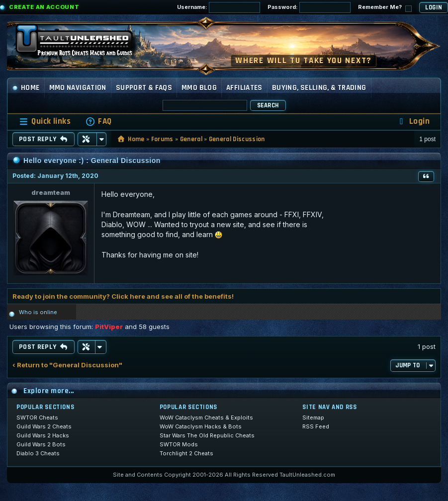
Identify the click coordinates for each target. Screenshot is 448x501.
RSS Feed (316, 426)
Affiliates (244, 88)
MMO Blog (199, 88)
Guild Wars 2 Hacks (43, 435)
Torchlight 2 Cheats (186, 453)
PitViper (109, 327)
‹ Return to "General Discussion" (67, 365)
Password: (309, 7)
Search (268, 105)
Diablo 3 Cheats (38, 453)
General (191, 139)
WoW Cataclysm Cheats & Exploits (206, 417)
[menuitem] (98, 122)
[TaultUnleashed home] (82, 43)
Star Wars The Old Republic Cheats (207, 435)
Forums (162, 139)
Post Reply (44, 139)
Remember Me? (385, 8)
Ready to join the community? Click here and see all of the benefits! (123, 296)
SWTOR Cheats (37, 417)
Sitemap (313, 417)
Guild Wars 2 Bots (41, 444)
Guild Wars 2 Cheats (44, 426)
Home (26, 88)
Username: (219, 7)
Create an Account (44, 7)
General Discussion (237, 139)
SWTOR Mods (179, 444)
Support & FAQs (144, 88)
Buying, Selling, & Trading (319, 88)
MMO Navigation (78, 88)
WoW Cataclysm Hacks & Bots (201, 426)
